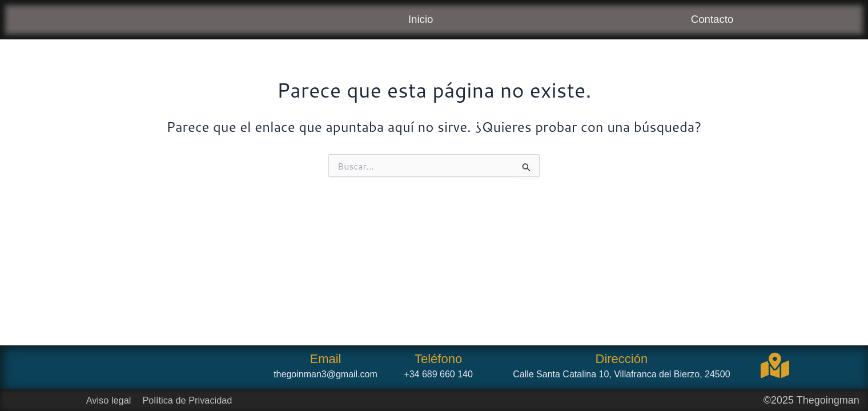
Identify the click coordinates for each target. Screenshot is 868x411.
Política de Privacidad (192, 400)
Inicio (420, 20)
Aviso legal (107, 400)
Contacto (712, 20)
